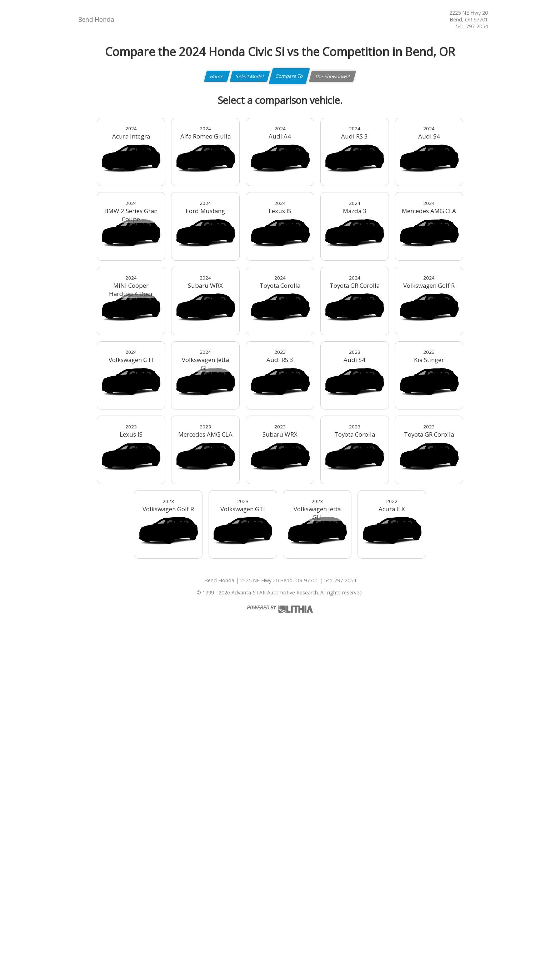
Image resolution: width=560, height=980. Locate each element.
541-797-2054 (472, 26)
